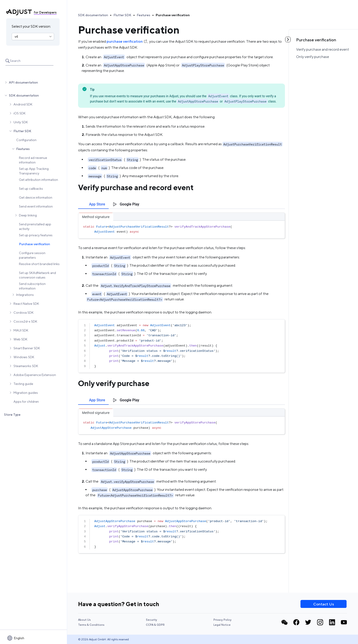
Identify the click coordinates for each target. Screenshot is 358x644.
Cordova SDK (24, 313)
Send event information (36, 206)
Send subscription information (32, 286)
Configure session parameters (32, 255)
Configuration (26, 140)
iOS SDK (20, 113)
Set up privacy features (36, 235)
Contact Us (324, 604)
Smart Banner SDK (27, 348)
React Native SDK (26, 304)
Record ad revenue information (33, 160)
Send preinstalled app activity (35, 226)
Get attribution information (38, 180)
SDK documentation (24, 95)
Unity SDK (21, 122)
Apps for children (26, 402)
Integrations (25, 295)
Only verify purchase (313, 57)
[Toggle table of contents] (288, 39)
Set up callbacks (31, 189)
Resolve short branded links (39, 264)
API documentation (23, 82)
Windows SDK (24, 357)
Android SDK (23, 104)
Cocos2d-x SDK (25, 321)
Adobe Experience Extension (35, 375)
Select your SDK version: (31, 26)
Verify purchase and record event (322, 49)
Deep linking (28, 215)
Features (23, 149)
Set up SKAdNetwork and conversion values (37, 275)
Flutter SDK (22, 131)
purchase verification (127, 41)
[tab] (93, 204)
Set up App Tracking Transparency (34, 171)
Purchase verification (34, 244)
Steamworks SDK (26, 366)
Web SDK (20, 339)
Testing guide (23, 384)
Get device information (36, 197)
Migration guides (26, 393)
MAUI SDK (21, 330)
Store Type (12, 415)
